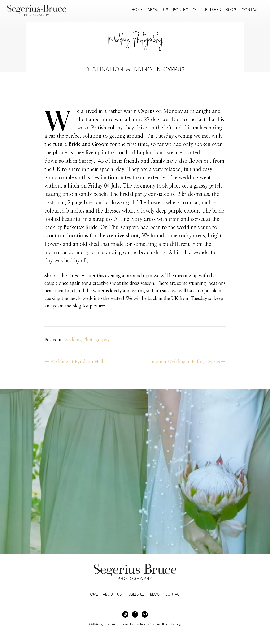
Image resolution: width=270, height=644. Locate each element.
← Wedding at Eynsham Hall (74, 362)
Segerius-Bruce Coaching (165, 624)
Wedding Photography (135, 42)
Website (141, 624)
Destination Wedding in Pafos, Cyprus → (184, 362)
